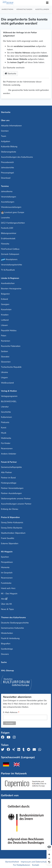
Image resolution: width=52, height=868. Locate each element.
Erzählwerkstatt (8, 238)
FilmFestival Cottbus (10, 249)
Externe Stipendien (10, 543)
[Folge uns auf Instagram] (15, 737)
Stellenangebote (9, 152)
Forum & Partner (9, 462)
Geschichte (6, 412)
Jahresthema (7, 9)
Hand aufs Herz (8, 588)
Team (4, 136)
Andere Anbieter (9, 454)
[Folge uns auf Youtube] (9, 737)
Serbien (4, 351)
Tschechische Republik (11, 367)
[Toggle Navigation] (47, 3)
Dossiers (5, 654)
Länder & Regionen (10, 278)
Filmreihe (5, 244)
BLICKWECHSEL (9, 401)
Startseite (10, 74)
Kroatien (5, 315)
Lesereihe (5, 218)
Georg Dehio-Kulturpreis (12, 522)
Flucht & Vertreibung (10, 638)
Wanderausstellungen (11, 207)
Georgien (5, 304)
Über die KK (6, 604)
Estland (4, 299)
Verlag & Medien (9, 391)
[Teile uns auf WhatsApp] (40, 750)
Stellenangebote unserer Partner (16, 499)
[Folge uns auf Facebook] (3, 737)
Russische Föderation (11, 346)
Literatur (5, 407)
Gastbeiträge (7, 649)
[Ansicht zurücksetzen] (49, 862)
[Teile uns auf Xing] (14, 750)
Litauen (4, 325)
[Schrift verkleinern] (49, 858)
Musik (4, 433)
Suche (4, 662)
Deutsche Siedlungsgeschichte (15, 623)
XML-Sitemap (7, 671)
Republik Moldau (9, 330)
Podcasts (5, 422)
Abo (3, 599)
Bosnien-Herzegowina (11, 289)
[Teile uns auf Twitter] (3, 750)
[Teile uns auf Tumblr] (24, 750)
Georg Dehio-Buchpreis (12, 528)
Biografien (6, 644)
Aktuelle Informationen (11, 126)
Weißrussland (7, 383)
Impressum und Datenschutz (34, 862)
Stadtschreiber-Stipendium (13, 533)
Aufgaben (6, 141)
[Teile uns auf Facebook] (9, 750)
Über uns (5, 120)
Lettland (5, 320)
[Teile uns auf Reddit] (29, 750)
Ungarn (4, 378)
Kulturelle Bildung (9, 147)
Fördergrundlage (9, 483)
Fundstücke (6, 583)
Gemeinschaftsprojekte (11, 467)
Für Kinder (6, 443)
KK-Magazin (7, 552)
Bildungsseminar (9, 233)
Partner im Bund (8, 478)
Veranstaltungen (24, 9)
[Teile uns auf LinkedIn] (19, 750)
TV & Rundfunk (8, 270)
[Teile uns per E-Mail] (35, 750)
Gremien (5, 131)
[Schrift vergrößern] (49, 855)
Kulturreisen (6, 417)
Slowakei (5, 357)
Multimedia (6, 438)
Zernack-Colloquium (10, 254)
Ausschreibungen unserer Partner (16, 504)
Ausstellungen (42, 9)
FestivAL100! (7, 228)
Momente (5, 567)
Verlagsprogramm (9, 396)
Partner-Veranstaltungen (12, 488)
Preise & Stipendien (10, 517)
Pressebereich (7, 162)
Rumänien (6, 341)
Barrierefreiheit (12, 862)
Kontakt (36, 865)
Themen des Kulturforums (13, 617)
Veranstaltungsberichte (12, 265)
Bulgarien (5, 294)
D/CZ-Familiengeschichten (13, 223)
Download (6, 178)
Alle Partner (6, 472)
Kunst (4, 428)
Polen (4, 336)
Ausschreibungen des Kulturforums (17, 157)
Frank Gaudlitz (8, 538)
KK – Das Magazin (9, 594)
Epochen (5, 557)
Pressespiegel (7, 173)
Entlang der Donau (10, 509)
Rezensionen (7, 448)
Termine (5, 186)
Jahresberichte (7, 168)
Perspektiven (7, 562)
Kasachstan (6, 309)
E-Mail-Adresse (11, 712)
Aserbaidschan (8, 283)
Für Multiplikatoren (22, 865)
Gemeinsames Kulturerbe (12, 628)
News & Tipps (7, 609)
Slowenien (6, 362)
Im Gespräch (7, 573)
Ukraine (4, 372)
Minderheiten (7, 633)
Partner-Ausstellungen (11, 493)
